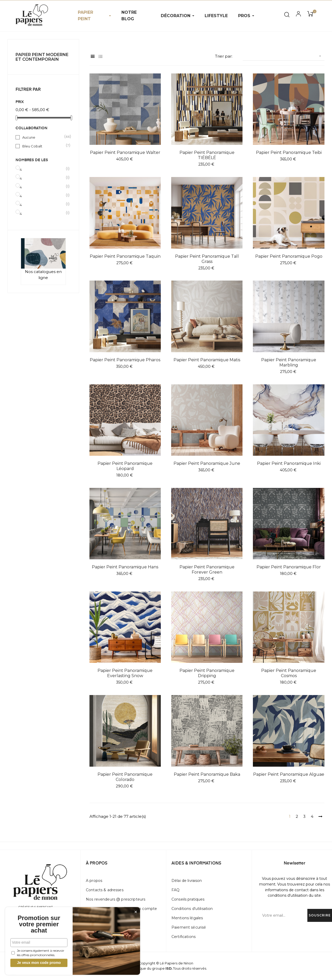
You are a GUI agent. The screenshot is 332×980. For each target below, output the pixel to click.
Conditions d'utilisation (192, 909)
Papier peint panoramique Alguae (289, 774)
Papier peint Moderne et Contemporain (42, 57)
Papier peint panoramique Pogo (289, 256)
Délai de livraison (187, 881)
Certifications (184, 937)
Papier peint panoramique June (207, 463)
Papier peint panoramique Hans (125, 567)
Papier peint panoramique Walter (125, 152)
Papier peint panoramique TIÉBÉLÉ (207, 155)
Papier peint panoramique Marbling (289, 362)
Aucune (44, 137)
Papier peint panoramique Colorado (125, 777)
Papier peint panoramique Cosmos (289, 673)
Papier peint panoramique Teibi (289, 152)
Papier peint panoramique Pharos (125, 360)
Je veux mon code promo (39, 963)
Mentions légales (187, 918)
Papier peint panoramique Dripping (207, 673)
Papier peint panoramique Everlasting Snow (125, 673)
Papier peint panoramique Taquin (125, 256)
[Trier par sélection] (284, 56)
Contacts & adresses (105, 890)
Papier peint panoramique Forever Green (207, 570)
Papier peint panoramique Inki (289, 463)
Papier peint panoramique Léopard (125, 466)
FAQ (175, 890)
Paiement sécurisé (189, 927)
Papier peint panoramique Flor (289, 567)
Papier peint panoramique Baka (207, 774)
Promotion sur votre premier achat (39, 924)
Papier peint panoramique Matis (207, 360)
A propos (94, 881)
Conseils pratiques (188, 899)
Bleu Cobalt (44, 146)
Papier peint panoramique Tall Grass (207, 259)
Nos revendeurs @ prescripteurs (116, 899)
